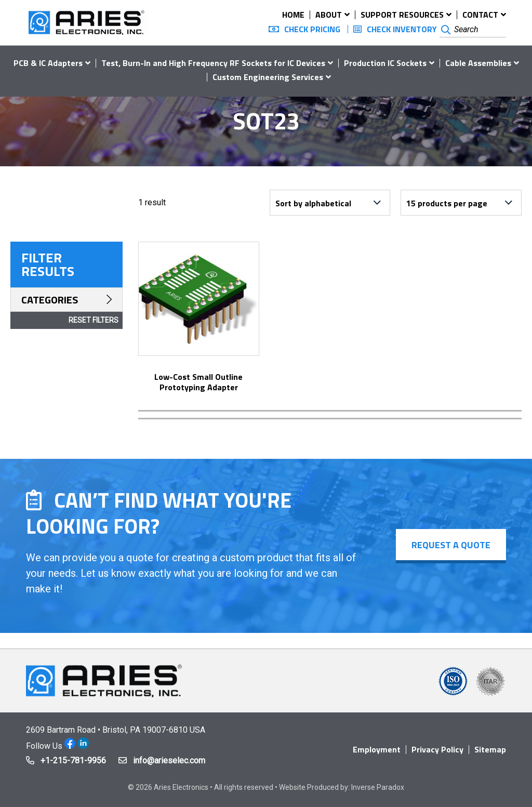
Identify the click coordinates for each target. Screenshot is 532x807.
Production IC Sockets (385, 63)
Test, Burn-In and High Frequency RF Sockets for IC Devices (213, 63)
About (329, 15)
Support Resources (402, 15)
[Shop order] (330, 203)
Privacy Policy (437, 749)
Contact (480, 15)
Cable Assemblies (478, 63)
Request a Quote (451, 545)
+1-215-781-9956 (73, 760)
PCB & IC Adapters (48, 63)
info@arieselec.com (169, 760)
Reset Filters (94, 320)
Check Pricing (312, 29)
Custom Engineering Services (268, 77)
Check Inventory (402, 29)
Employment (377, 749)
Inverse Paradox (378, 787)
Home (293, 15)
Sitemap (490, 749)
